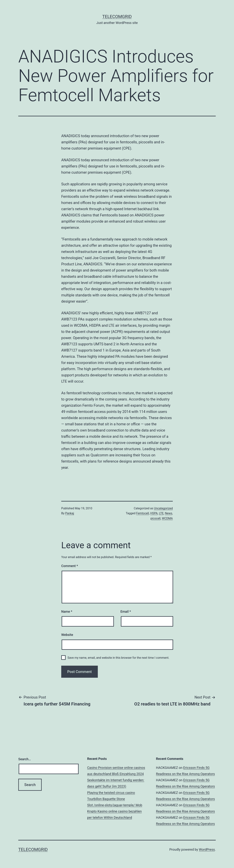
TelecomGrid (117, 17)
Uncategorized (163, 508)
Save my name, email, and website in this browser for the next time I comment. (118, 658)
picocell (155, 518)
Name (67, 612)
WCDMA (167, 518)
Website (67, 635)
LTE (161, 513)
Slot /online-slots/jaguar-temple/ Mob (115, 805)
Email (126, 612)
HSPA (154, 513)
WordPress (207, 849)
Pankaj (70, 513)
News (169, 513)
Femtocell (143, 513)
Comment (70, 566)
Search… (25, 759)
